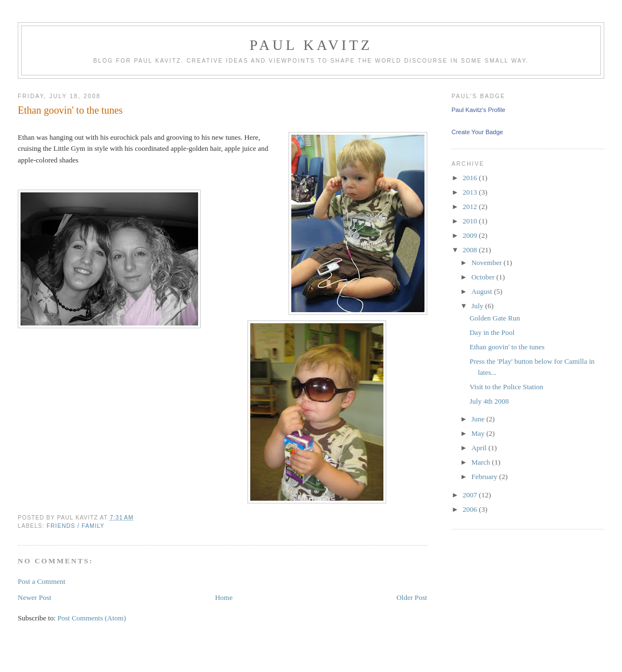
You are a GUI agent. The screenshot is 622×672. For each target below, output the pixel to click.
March (481, 462)
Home (224, 597)
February (485, 477)
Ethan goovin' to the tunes (507, 347)
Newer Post (34, 597)
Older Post (411, 597)
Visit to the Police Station (506, 387)
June (479, 419)
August (482, 291)
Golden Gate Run (495, 318)
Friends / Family (75, 526)
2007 (471, 495)
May (479, 433)
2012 (471, 207)
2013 (471, 192)
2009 (471, 235)
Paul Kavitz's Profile (479, 110)
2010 (471, 221)
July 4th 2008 (489, 401)
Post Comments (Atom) (92, 618)
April (480, 448)
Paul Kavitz (311, 45)
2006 (471, 509)
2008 (471, 250)
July (478, 306)
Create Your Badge (477, 132)
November (487, 263)
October (484, 277)
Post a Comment (42, 581)
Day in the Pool (492, 332)
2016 (471, 178)
